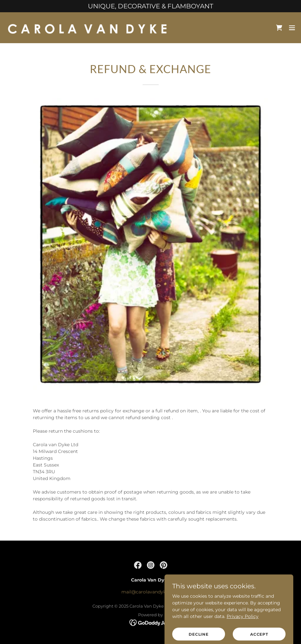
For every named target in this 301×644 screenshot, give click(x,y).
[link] (87, 28)
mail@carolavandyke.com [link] (150, 592)
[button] (292, 28)
